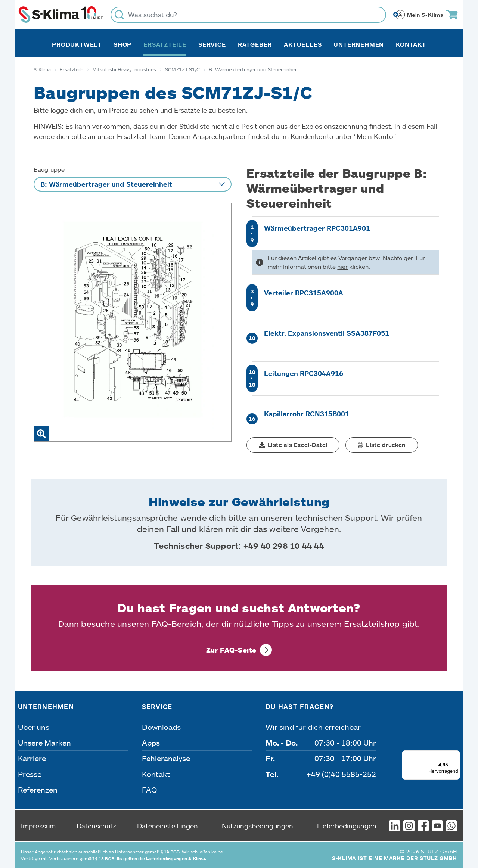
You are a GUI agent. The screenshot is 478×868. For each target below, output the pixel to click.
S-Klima (42, 69)
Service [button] (212, 44)
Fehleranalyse (166, 758)
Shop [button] (122, 44)
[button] (293, 445)
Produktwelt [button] (77, 44)
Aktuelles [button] (303, 44)
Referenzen (38, 790)
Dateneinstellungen (167, 826)
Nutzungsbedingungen (257, 826)
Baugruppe (49, 169)
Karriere (32, 758)
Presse (30, 774)
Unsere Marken (44, 743)
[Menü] (456, 755)
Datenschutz (96, 826)
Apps (151, 743)
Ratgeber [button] (255, 44)
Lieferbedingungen (347, 826)
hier (342, 266)
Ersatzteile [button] (165, 44)
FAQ (149, 790)
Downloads (161, 727)
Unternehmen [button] (359, 44)
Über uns (34, 727)
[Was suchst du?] (248, 15)
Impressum (38, 826)
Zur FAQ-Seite (231, 650)
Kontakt (411, 44)
